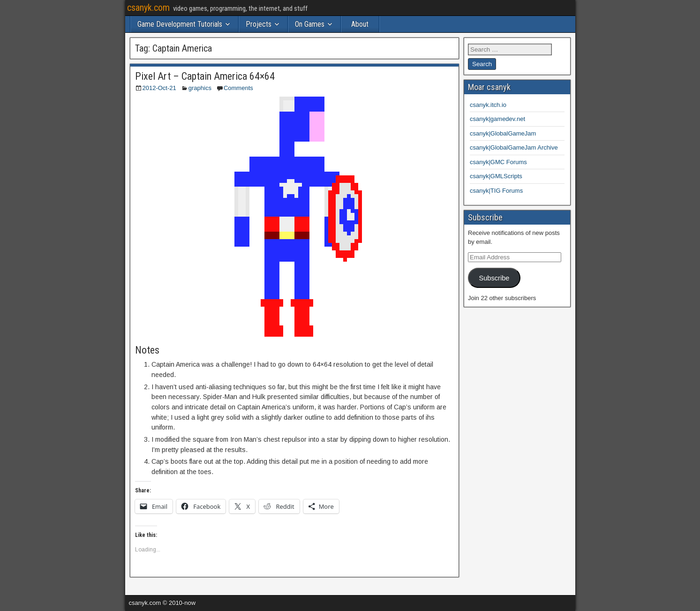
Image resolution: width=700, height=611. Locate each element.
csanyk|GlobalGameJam (503, 133)
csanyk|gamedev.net (497, 119)
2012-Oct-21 (159, 88)
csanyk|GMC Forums (498, 162)
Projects (259, 24)
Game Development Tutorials (180, 24)
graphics (200, 88)
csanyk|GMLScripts (496, 176)
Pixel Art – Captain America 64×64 (205, 76)
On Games (310, 24)
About (360, 24)
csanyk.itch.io (488, 105)
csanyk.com (148, 8)
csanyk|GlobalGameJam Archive (514, 147)
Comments (238, 88)
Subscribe (494, 278)
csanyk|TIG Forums (496, 191)
